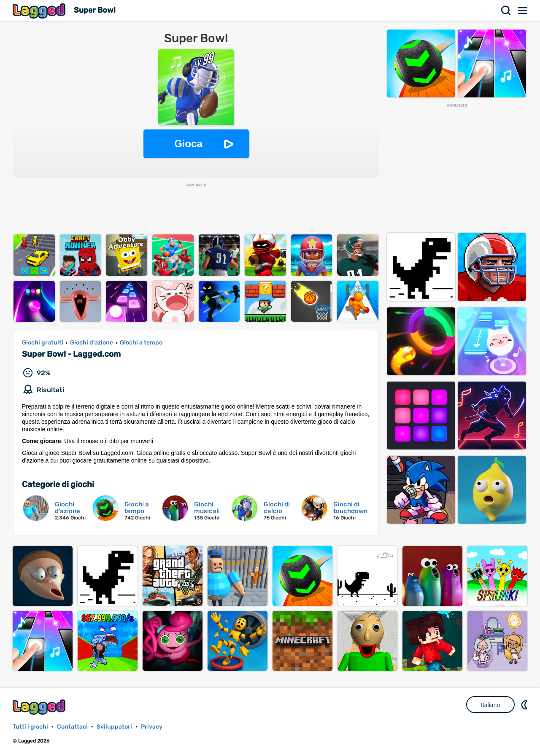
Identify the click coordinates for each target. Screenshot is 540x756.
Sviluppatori (114, 727)
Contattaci (72, 727)
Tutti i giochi (30, 727)
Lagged (40, 11)
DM (525, 705)
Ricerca (506, 11)
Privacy (152, 727)
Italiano (490, 705)
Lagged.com (40, 707)
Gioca (188, 144)
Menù (523, 11)
